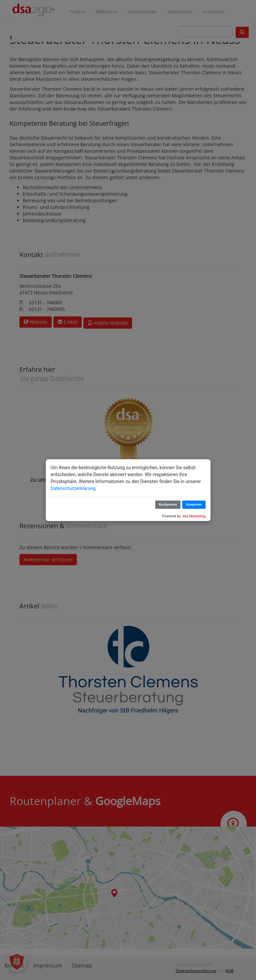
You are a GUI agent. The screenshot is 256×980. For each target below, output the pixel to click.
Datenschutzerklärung (73, 488)
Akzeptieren (194, 505)
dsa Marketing (194, 516)
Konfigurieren (168, 505)
